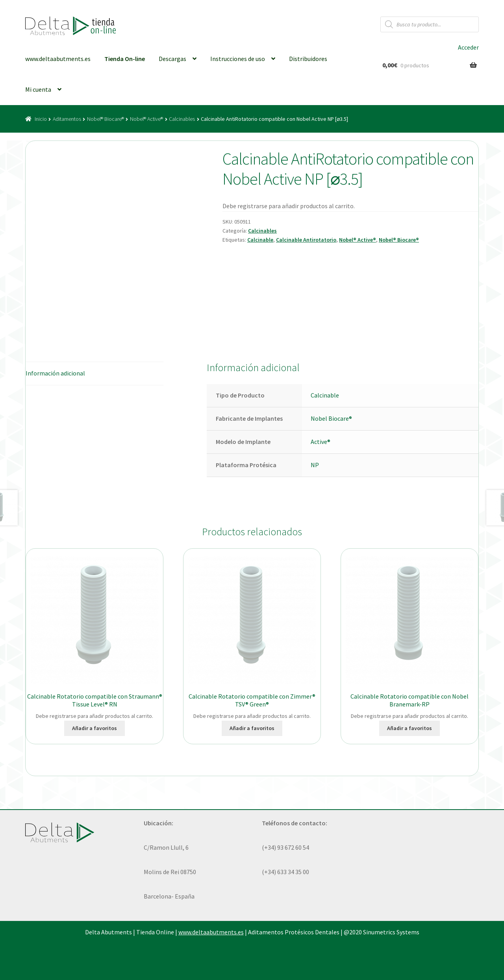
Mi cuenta (38, 89)
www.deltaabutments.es (58, 59)
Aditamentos (67, 119)
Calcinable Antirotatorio (306, 240)
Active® (321, 442)
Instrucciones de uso (238, 59)
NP (315, 465)
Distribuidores (308, 59)
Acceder (468, 47)
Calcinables (182, 119)
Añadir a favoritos (94, 728)
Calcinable (260, 240)
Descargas (172, 59)
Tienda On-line (125, 59)
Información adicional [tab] (55, 373)
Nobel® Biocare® (106, 119)
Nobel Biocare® (331, 418)
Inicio (41, 119)
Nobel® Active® (146, 119)
